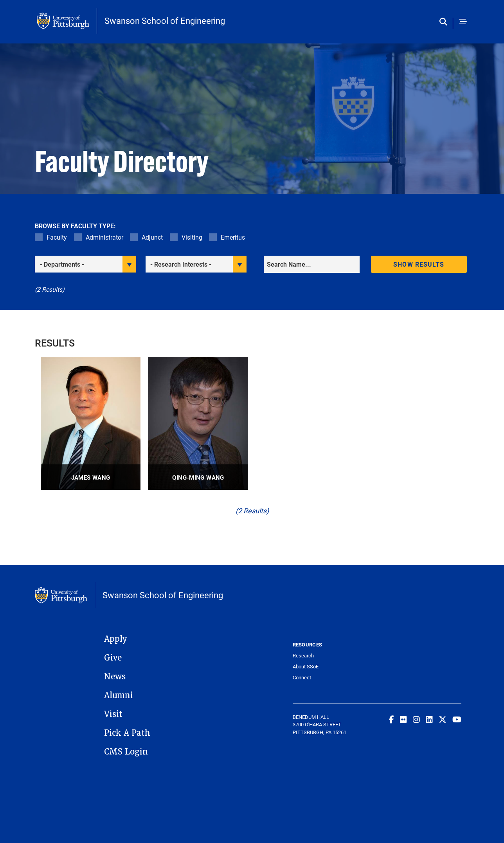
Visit (113, 714)
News (115, 677)
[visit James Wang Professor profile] (91, 423)
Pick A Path (127, 733)
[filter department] (85, 264)
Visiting (192, 237)
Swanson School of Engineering (165, 21)
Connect (302, 678)
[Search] (312, 264)
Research (303, 656)
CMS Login (126, 752)
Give (113, 658)
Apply (116, 639)
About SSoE (306, 667)
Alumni (119, 695)
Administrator (104, 237)
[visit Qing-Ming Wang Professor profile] (198, 423)
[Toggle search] (445, 22)
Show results (419, 264)
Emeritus (233, 237)
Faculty (57, 237)
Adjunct (152, 237)
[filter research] (196, 264)
